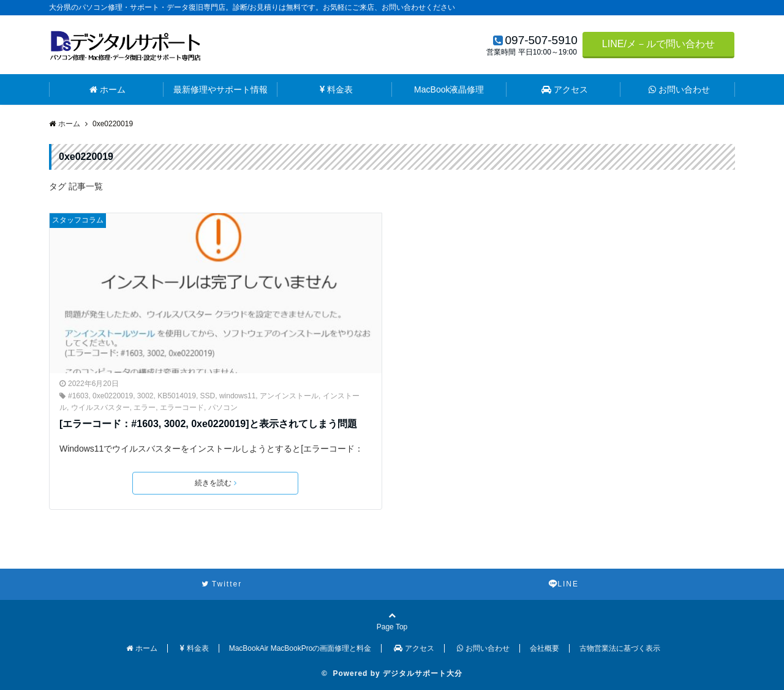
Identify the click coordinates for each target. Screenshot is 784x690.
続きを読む (216, 483)
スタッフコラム (78, 220)
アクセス (565, 89)
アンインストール (289, 396)
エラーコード (182, 408)
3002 (145, 396)
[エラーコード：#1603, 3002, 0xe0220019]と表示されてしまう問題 (208, 424)
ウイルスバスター (100, 408)
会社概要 (545, 648)
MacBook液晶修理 (449, 89)
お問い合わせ (679, 89)
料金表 (336, 89)
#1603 (78, 396)
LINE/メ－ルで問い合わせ (658, 44)
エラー (145, 408)
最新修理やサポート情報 (221, 89)
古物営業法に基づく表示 (620, 648)
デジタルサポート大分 (423, 673)
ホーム (107, 89)
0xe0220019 (113, 396)
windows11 (237, 396)
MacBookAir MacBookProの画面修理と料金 (300, 648)
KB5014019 (177, 396)
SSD (208, 396)
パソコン (223, 408)
